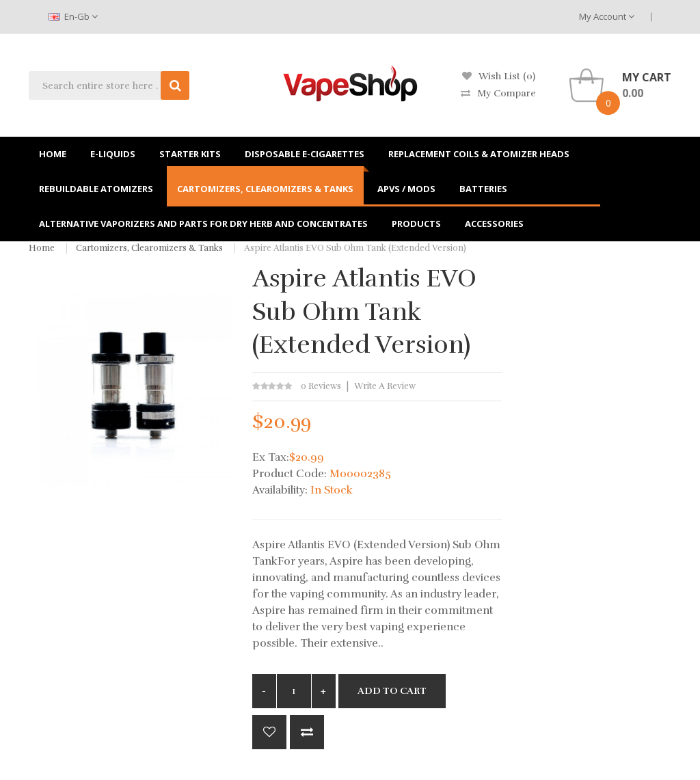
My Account (607, 16)
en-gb (73, 16)
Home (42, 248)
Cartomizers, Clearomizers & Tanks (149, 248)
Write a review (385, 386)
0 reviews (321, 386)
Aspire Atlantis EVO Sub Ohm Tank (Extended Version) (355, 248)
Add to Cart (392, 691)
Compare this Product (307, 732)
